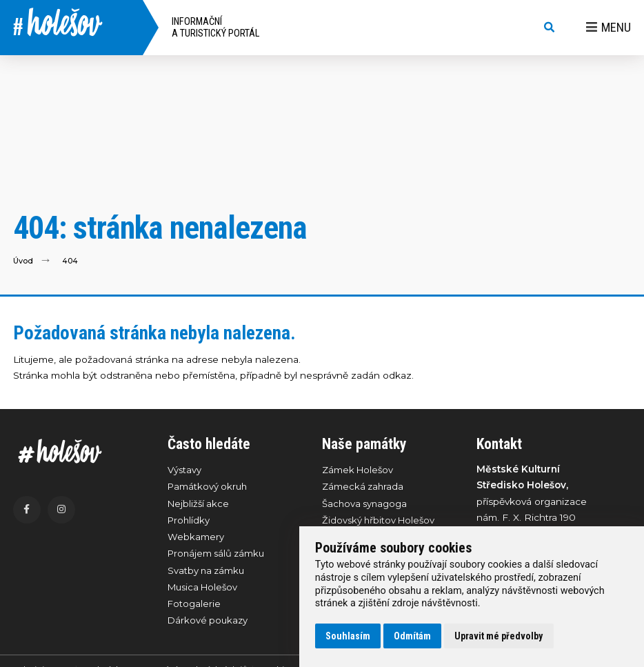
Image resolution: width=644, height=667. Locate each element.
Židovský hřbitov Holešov (381, 522)
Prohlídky (190, 522)
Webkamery (196, 539)
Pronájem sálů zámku (219, 557)
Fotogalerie (194, 609)
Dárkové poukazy (209, 626)
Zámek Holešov (359, 470)
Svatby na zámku (208, 575)
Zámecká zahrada (364, 487)
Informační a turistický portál (215, 28)
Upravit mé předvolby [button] (499, 636)
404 (71, 261)
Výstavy (185, 470)
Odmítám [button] (412, 636)
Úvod (23, 261)
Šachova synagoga (366, 505)
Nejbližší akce (200, 505)
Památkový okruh (209, 487)
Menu (608, 27)
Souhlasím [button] (348, 636)
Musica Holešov (205, 592)
